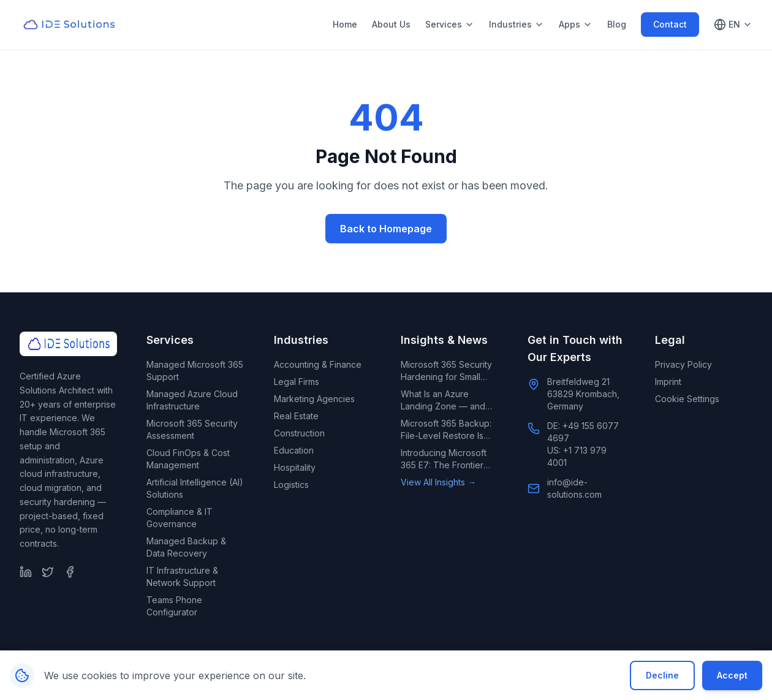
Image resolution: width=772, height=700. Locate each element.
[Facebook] (70, 572)
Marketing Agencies (314, 399)
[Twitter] (48, 572)
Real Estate (296, 416)
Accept (732, 675)
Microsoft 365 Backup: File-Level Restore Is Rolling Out (446, 430)
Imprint (668, 382)
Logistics (291, 485)
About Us (391, 24)
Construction (299, 433)
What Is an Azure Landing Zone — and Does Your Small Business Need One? (443, 401)
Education (294, 450)
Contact (670, 24)
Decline (662, 675)
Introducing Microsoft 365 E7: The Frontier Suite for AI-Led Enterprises (444, 459)
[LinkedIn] (26, 572)
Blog (617, 24)
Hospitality (295, 467)
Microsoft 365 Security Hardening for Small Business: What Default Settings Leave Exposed (447, 371)
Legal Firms (297, 382)
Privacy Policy (683, 364)
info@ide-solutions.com (574, 488)
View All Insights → (438, 482)
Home (345, 24)
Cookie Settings (687, 399)
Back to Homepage (386, 229)
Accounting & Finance (318, 364)
